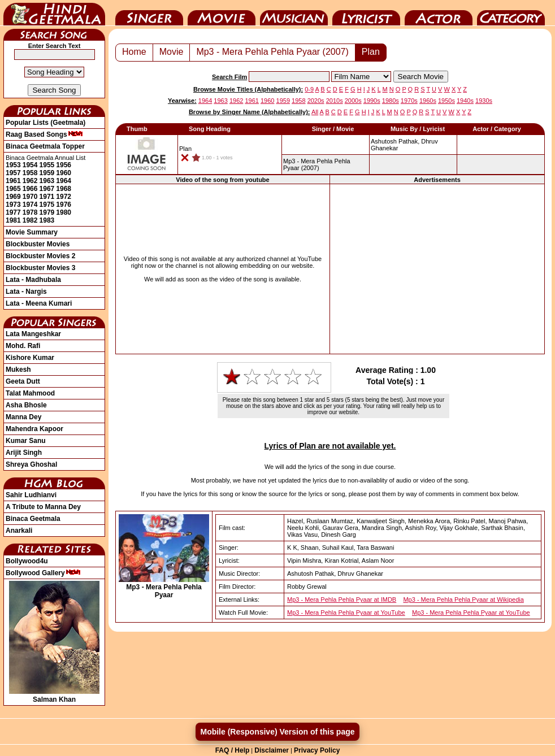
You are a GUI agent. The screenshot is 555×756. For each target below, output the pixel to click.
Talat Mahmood (30, 393)
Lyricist (366, 13)
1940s (465, 101)
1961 (13, 181)
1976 (64, 205)
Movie (222, 13)
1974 (30, 205)
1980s (391, 101)
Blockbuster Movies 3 (40, 268)
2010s (335, 101)
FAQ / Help (233, 750)
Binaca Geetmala (33, 519)
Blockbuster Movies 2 (40, 256)
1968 (64, 189)
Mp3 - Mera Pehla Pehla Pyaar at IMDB (342, 599)
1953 (13, 165)
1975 (47, 205)
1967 (47, 189)
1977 (13, 212)
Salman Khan (54, 696)
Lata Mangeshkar (33, 334)
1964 (64, 181)
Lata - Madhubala (33, 280)
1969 (13, 197)
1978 (30, 212)
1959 (47, 173)
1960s (428, 101)
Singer (149, 13)
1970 (30, 197)
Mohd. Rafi (23, 346)
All (315, 112)
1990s (372, 101)
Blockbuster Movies (38, 244)
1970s (409, 101)
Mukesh (18, 370)
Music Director (294, 13)
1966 (30, 189)
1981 (13, 220)
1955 (47, 165)
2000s (353, 101)
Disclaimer (272, 750)
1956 (64, 165)
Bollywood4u (27, 561)
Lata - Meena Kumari (39, 303)
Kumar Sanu (26, 441)
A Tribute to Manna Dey (43, 507)
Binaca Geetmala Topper (45, 146)
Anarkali (19, 531)
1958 (30, 173)
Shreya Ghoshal (31, 464)
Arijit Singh (24, 453)
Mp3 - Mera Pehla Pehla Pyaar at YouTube (346, 612)
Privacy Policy (317, 750)
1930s (484, 101)
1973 (13, 205)
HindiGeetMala (54, 13)
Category (511, 13)
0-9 (309, 89)
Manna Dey (23, 417)
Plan (371, 52)
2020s (316, 101)
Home (134, 52)
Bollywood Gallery (43, 573)
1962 (30, 181)
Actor (439, 13)
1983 (47, 220)
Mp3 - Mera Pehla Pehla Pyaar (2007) (272, 52)
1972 (64, 197)
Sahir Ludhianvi (31, 495)
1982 (30, 220)
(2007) (317, 164)
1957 (13, 173)
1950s (446, 101)
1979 (47, 212)
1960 (64, 173)
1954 (30, 165)
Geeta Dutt (23, 381)
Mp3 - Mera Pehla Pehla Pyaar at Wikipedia (463, 599)
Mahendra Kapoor (34, 429)
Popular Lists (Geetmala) (45, 123)
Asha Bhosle (26, 405)
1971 (47, 197)
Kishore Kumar (30, 358)
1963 (47, 181)
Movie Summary (32, 232)
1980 (64, 212)
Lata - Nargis (26, 292)
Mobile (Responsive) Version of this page (277, 732)
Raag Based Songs (44, 134)
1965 (13, 189)
